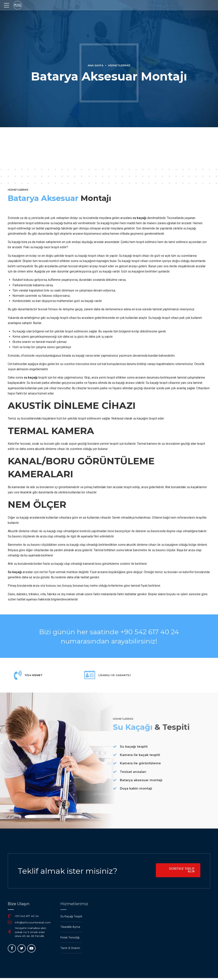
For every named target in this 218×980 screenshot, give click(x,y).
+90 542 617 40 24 (27, 918)
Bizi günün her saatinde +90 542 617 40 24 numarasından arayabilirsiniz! (109, 636)
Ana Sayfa (95, 65)
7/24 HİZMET (35, 676)
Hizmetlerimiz (120, 65)
